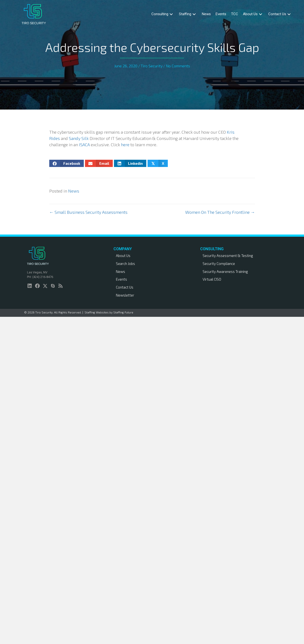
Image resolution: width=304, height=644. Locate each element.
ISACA (84, 145)
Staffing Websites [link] (97, 312)
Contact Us (125, 287)
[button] (171, 14)
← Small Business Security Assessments (88, 212)
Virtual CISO (212, 279)
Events (121, 279)
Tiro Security (152, 66)
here (125, 145)
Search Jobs (125, 263)
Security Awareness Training (225, 271)
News (74, 191)
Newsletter (125, 295)
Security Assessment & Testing (228, 256)
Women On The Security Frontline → (220, 212)
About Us (123, 256)
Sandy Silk (79, 138)
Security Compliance (219, 263)
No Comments (178, 66)
